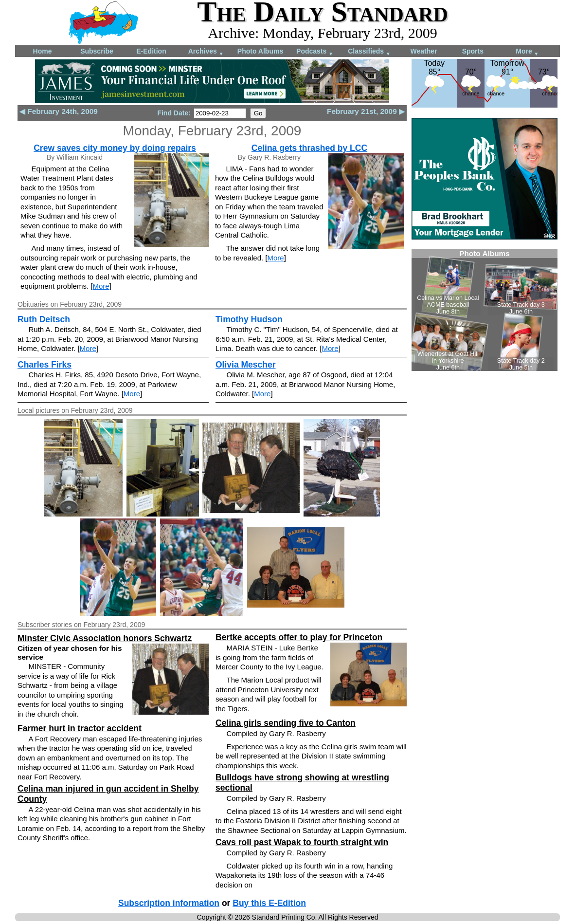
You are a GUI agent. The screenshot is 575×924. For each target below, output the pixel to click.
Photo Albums (260, 51)
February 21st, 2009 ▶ (366, 111)
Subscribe (97, 51)
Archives (206, 52)
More (527, 52)
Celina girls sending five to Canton (286, 723)
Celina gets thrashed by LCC (309, 148)
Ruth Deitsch (44, 319)
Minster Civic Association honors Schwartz (105, 638)
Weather (424, 51)
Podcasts (315, 52)
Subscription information (169, 903)
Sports (473, 51)
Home (43, 51)
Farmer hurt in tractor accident (80, 728)
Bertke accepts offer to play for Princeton (299, 637)
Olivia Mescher (246, 365)
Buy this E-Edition (269, 903)
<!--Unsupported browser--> (485, 310)
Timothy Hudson (249, 319)
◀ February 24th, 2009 (59, 111)
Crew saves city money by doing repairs (115, 148)
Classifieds (369, 52)
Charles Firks (45, 365)
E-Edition (151, 51)
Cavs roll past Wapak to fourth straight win (302, 842)
